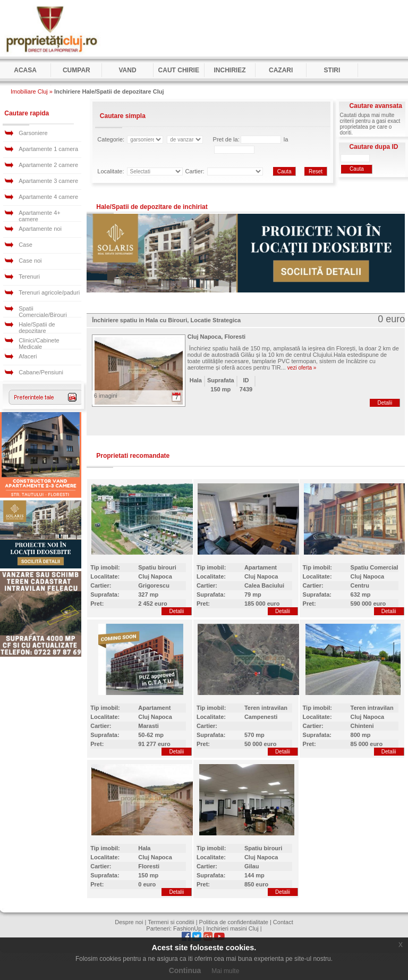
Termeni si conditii (171, 922)
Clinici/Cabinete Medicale (39, 344)
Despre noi (129, 922)
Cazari (281, 70)
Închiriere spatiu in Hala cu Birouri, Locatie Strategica (166, 320)
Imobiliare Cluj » (32, 91)
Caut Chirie (179, 70)
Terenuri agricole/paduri (49, 292)
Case (25, 245)
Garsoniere (33, 133)
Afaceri (28, 356)
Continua (185, 970)
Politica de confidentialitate (234, 922)
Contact (283, 922)
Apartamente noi (40, 229)
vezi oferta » (302, 368)
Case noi (30, 261)
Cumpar (76, 70)
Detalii (385, 403)
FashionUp (187, 928)
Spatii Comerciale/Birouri (42, 312)
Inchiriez (229, 70)
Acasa (25, 70)
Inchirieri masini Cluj (232, 928)
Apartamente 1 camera (48, 149)
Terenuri (29, 277)
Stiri (332, 70)
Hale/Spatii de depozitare (37, 328)
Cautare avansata (375, 106)
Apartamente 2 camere (48, 165)
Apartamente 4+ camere (40, 216)
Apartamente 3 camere (48, 181)
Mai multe (225, 971)
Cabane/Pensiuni (41, 372)
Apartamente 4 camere (48, 197)
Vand (127, 70)
